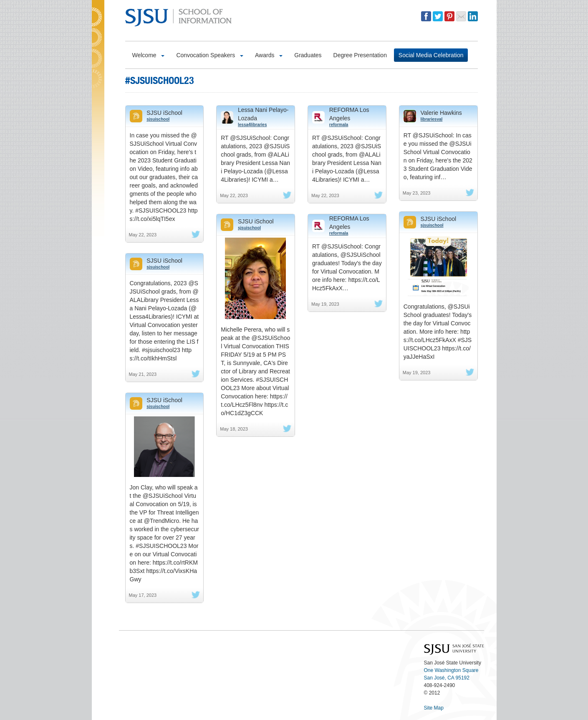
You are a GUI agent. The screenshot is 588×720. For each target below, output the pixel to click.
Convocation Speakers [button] (210, 55)
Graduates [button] (308, 55)
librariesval (432, 119)
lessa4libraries (252, 125)
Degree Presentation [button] (360, 55)
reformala (339, 125)
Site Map (434, 708)
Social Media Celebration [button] (431, 55)
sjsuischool (158, 119)
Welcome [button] (149, 55)
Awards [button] (269, 55)
